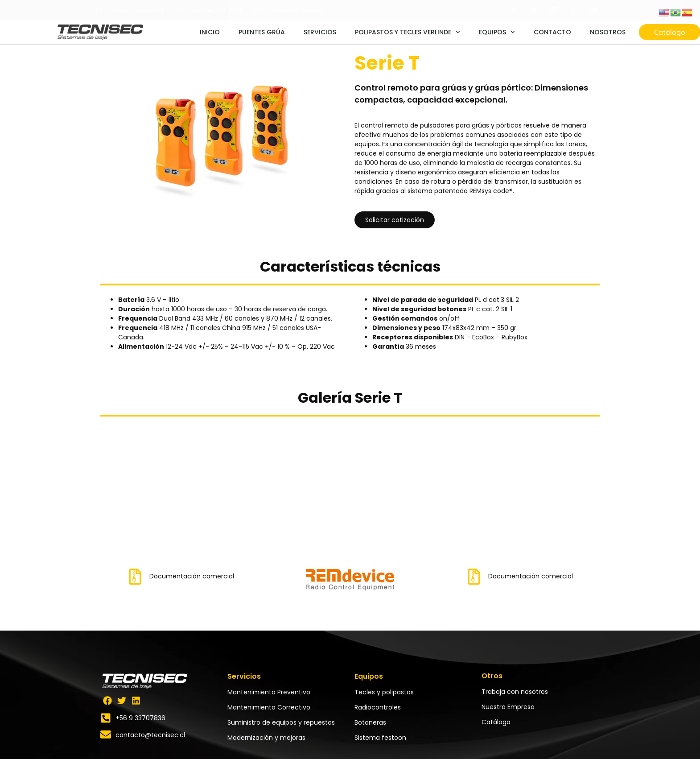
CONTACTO (552, 32)
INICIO (210, 32)
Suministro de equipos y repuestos (281, 722)
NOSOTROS (608, 32)
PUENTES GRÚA (262, 32)
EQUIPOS (497, 32)
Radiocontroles (378, 707)
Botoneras (370, 722)
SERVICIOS (320, 32)
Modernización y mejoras (266, 738)
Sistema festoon (380, 738)
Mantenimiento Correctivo (269, 707)
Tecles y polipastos (384, 692)
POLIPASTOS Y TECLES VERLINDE (408, 32)
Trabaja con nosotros (515, 692)
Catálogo (496, 722)
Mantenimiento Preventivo (269, 692)
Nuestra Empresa (508, 707)
